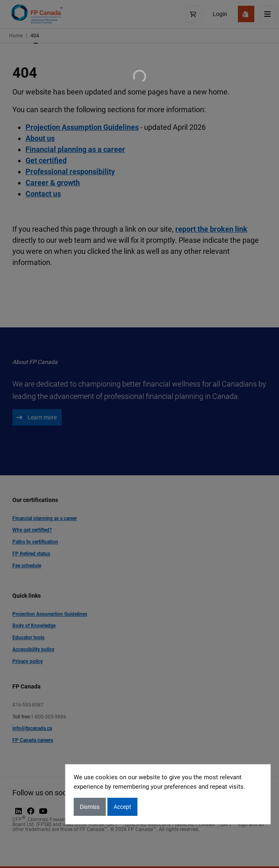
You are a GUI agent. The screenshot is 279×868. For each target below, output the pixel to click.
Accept (122, 807)
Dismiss (90, 807)
